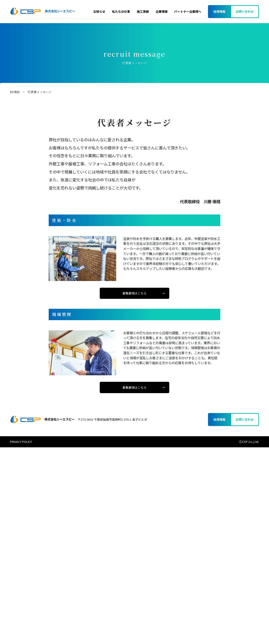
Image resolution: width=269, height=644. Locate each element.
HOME (15, 92)
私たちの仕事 (121, 11)
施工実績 (143, 11)
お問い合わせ (245, 11)
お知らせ (99, 11)
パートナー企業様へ (188, 11)
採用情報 (219, 11)
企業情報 (162, 11)
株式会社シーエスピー (42, 11)
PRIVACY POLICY (21, 442)
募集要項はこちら (134, 293)
